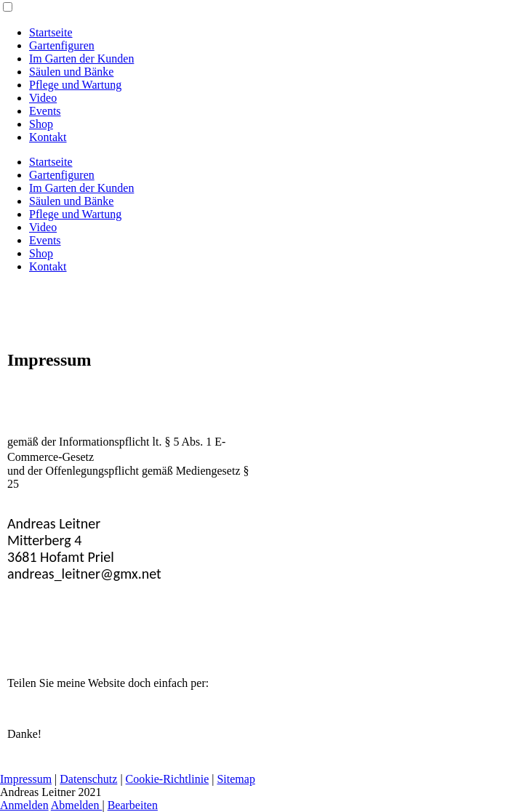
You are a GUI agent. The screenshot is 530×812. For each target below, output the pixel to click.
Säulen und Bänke (71, 72)
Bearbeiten (133, 805)
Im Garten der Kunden (81, 59)
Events (45, 111)
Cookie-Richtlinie (168, 779)
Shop (41, 124)
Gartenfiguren (62, 45)
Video (43, 98)
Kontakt (48, 137)
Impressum (26, 779)
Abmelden (77, 805)
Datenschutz (88, 779)
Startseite (51, 32)
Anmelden (24, 805)
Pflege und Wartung (75, 85)
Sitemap (236, 779)
